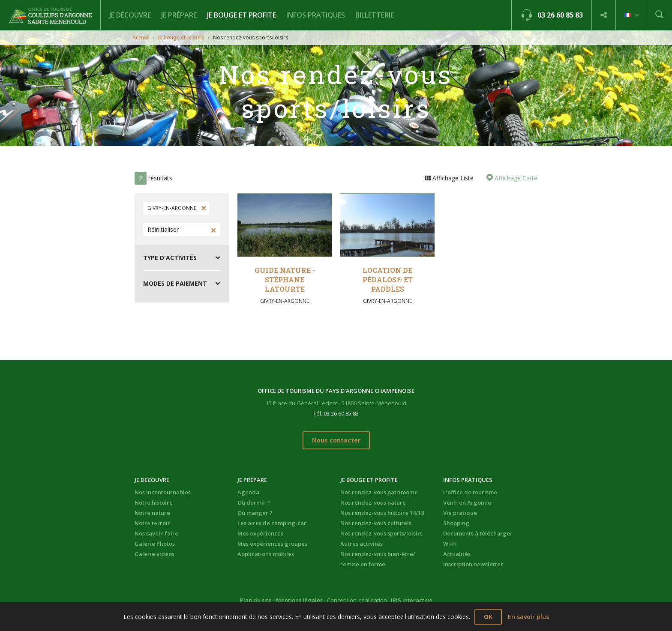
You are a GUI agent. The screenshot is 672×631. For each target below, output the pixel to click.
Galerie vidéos (154, 554)
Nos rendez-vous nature (373, 502)
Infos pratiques (316, 15)
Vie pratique (460, 513)
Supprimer (203, 208)
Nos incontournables (163, 492)
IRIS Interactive (412, 600)
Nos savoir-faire (156, 533)
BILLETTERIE (375, 15)
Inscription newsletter (473, 564)
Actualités (457, 554)
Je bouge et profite (241, 15)
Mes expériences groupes (272, 544)
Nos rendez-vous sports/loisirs (381, 533)
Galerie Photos (155, 544)
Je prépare (179, 15)
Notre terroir (152, 523)
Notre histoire (154, 502)
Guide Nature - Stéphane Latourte (285, 280)
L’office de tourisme (470, 492)
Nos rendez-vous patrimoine (379, 492)
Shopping (456, 523)
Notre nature (152, 513)
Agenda (248, 492)
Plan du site (256, 600)
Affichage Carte (515, 178)
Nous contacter (336, 440)
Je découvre (130, 15)
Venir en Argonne (467, 502)
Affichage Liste (452, 178)
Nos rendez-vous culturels (376, 523)
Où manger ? (255, 513)
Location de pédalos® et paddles (388, 280)
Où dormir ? (254, 502)
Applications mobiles (266, 554)
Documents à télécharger (478, 533)
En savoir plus (528, 617)
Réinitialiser (163, 229)
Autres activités (361, 544)
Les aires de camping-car (272, 523)
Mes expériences (260, 533)
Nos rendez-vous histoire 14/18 (382, 513)
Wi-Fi (450, 544)
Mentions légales (299, 600)
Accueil (141, 37)
